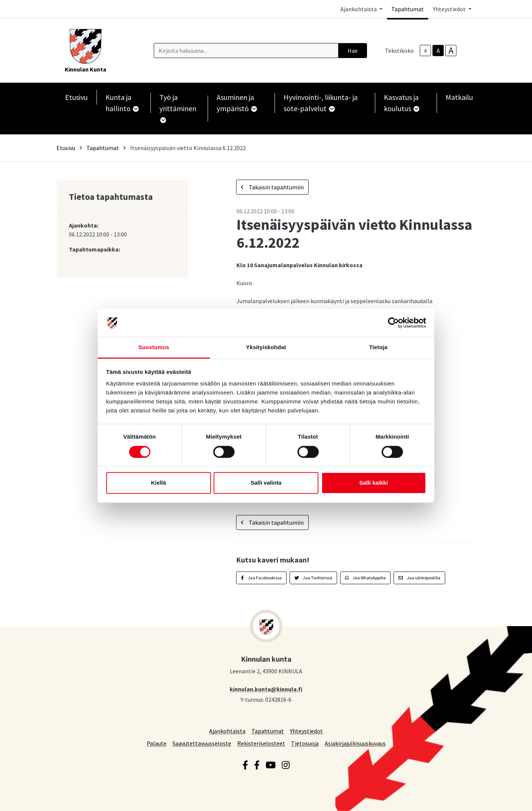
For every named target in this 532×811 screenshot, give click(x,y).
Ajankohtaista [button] (359, 9)
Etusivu (76, 97)
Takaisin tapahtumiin (272, 187)
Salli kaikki (374, 483)
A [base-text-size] (438, 51)
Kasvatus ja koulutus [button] (401, 103)
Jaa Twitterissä (313, 578)
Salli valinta (266, 483)
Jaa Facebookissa (261, 578)
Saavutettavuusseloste (202, 743)
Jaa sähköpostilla (419, 578)
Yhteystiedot (306, 731)
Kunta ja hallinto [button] (122, 103)
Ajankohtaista (227, 731)
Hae (353, 51)
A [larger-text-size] (451, 51)
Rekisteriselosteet (261, 743)
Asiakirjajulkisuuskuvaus (355, 743)
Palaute (157, 743)
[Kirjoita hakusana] (246, 51)
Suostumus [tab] (154, 347)
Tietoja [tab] (378, 347)
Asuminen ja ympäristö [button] (236, 103)
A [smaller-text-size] (426, 51)
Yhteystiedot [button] (450, 9)
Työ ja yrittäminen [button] (178, 108)
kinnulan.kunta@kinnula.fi (266, 689)
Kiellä (158, 483)
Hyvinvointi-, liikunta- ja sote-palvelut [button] (321, 103)
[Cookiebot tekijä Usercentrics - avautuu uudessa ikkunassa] (393, 323)
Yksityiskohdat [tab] (266, 347)
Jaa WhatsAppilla (366, 578)
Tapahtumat (408, 9)
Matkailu (459, 97)
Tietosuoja (305, 743)
